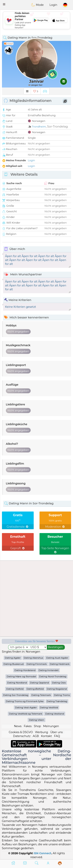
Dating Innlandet (49, 670)
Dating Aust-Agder (57, 658)
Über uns (56, 732)
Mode (37, 5)
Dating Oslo (59, 683)
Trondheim (39, 127)
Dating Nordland (17, 683)
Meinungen (51, 726)
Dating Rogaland (57, 689)
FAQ (57, 736)
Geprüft (18, 548)
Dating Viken (36, 720)
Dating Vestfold (49, 707)
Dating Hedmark (59, 664)
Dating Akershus (33, 658)
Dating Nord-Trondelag (53, 676)
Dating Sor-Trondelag (16, 695)
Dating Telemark (41, 695)
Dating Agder (13, 658)
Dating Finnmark (36, 664)
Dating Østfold (35, 689)
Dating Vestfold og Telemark (26, 714)
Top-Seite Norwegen (55, 550)
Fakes (28, 726)
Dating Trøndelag (57, 701)
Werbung (42, 732)
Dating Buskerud (14, 664)
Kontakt (47, 736)
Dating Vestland (55, 714)
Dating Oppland (39, 683)
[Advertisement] (36, 20)
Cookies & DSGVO (21, 732)
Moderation (55, 527)
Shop (37, 726)
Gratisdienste (18, 527)
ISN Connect (43, 853)
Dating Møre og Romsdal (21, 676)
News (18, 726)
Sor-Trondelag (57, 126)
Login (53, 5)
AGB (36, 736)
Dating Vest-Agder (26, 707)
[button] (4, 4)
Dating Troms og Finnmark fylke (25, 701)
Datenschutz (22, 736)
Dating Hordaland (25, 670)
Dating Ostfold (15, 689)
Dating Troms (62, 695)
